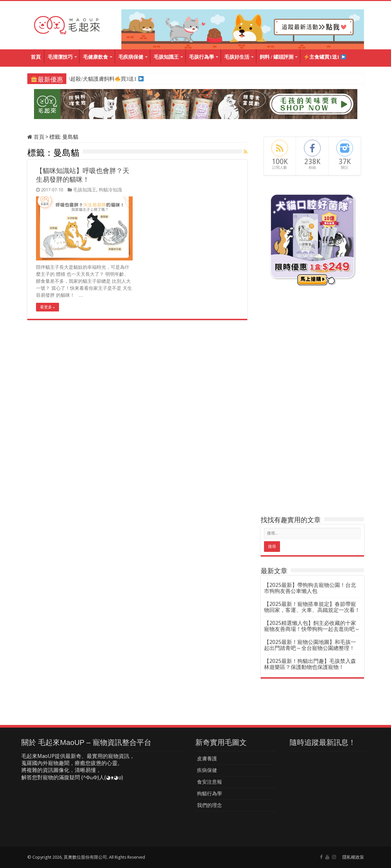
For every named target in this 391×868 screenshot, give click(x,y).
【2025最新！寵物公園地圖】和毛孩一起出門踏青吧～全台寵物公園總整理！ (310, 645)
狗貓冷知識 (110, 190)
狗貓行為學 (209, 794)
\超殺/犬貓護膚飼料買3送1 (102, 79)
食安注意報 (209, 782)
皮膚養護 (207, 759)
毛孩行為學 (201, 57)
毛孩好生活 (237, 57)
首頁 (36, 57)
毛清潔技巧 (60, 57)
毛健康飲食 (95, 57)
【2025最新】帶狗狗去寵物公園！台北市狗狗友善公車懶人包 (310, 588)
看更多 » (47, 307)
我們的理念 (209, 805)
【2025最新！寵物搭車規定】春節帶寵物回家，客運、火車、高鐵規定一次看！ (312, 607)
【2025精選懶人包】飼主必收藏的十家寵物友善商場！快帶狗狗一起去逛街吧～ (312, 626)
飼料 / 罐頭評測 (277, 57)
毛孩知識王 (166, 57)
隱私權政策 (353, 857)
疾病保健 (207, 770)
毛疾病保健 (131, 57)
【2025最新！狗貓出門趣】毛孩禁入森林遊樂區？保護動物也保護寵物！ (310, 664)
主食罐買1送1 (325, 57)
